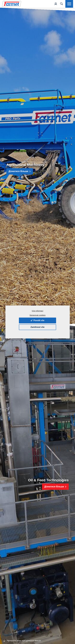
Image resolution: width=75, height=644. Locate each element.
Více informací (37, 311)
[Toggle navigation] (61, 4)
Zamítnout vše (37, 327)
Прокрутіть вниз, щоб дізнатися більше (22, 641)
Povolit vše (37, 320)
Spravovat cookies (37, 315)
